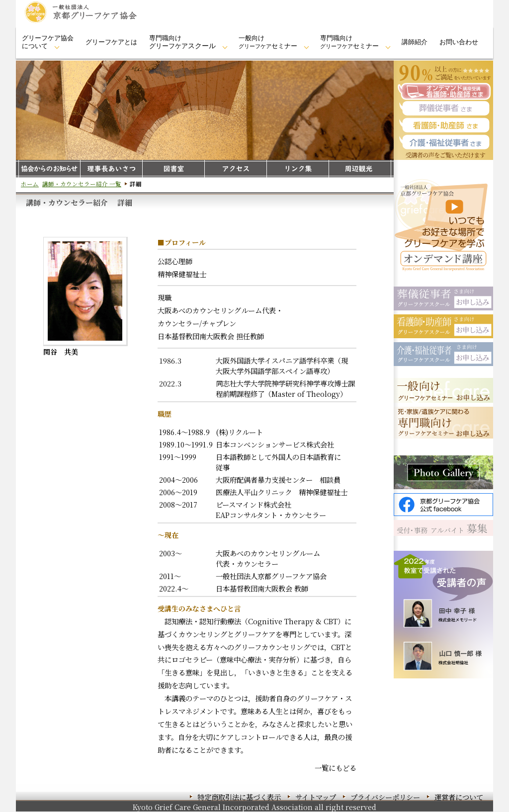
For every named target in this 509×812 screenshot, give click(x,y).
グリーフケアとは (111, 42)
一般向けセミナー (268, 42)
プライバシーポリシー (385, 797)
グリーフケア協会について (48, 42)
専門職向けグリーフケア (182, 42)
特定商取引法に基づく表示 (239, 797)
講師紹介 (415, 42)
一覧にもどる (336, 768)
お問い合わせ (459, 42)
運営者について (459, 797)
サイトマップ (316, 797)
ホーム (30, 184)
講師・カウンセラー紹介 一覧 (82, 184)
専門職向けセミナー (349, 42)
